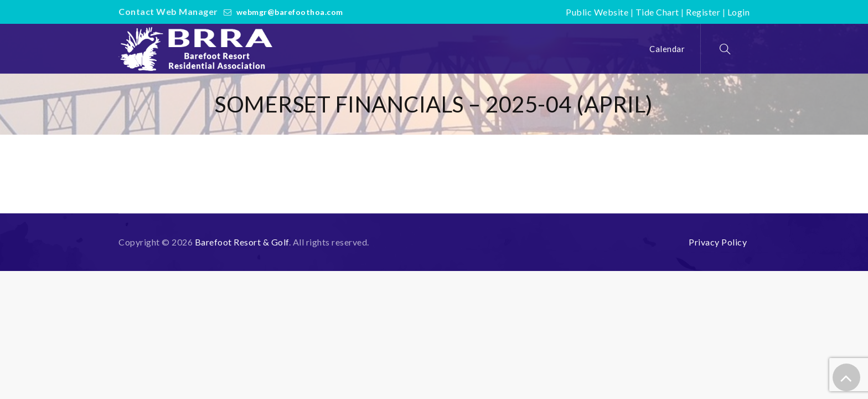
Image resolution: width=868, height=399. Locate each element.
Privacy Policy (718, 242)
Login (739, 12)
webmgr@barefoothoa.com (290, 12)
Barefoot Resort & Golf (242, 242)
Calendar (667, 49)
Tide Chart (657, 12)
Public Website (597, 12)
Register (703, 12)
